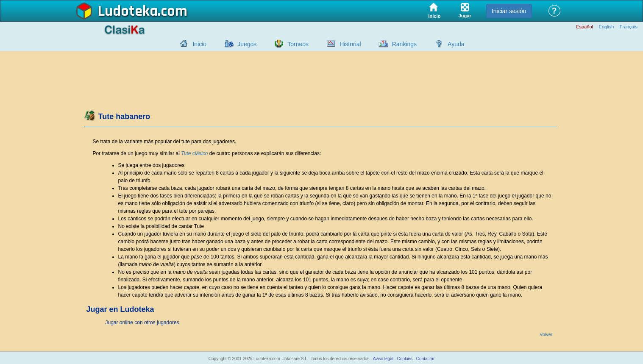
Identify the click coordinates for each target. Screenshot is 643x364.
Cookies (405, 359)
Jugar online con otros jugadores (142, 322)
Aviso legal (383, 359)
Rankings (404, 44)
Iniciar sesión (509, 11)
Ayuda (456, 44)
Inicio (199, 44)
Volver (546, 335)
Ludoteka (128, 11)
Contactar (425, 359)
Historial (350, 44)
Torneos (298, 44)
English (606, 27)
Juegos (247, 44)
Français (629, 27)
